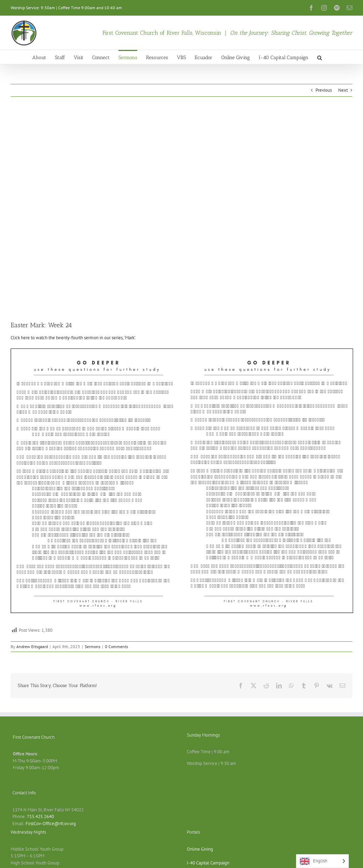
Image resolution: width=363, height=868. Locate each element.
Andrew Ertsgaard (32, 646)
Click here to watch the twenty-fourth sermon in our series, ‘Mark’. (73, 338)
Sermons (93, 646)
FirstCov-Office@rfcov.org (51, 824)
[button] (320, 57)
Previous (324, 90)
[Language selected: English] (322, 861)
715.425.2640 (40, 816)
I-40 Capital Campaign (208, 863)
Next (343, 90)
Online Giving (200, 849)
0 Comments (116, 646)
